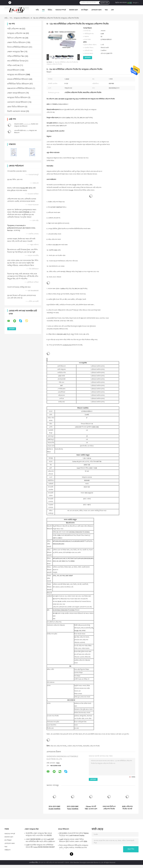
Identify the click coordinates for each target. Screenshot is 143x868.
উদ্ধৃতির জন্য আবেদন (121, 3)
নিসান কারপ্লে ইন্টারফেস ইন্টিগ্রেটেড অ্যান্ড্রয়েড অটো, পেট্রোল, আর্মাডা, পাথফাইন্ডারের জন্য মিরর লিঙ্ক (74, 847)
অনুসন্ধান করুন (104, 3)
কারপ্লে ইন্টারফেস (13, 70)
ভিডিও (50, 10)
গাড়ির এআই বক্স (13, 65)
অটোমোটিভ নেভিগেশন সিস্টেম (91, 746)
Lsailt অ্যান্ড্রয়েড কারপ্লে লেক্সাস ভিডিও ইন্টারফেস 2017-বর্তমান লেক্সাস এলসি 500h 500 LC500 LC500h (73, 841)
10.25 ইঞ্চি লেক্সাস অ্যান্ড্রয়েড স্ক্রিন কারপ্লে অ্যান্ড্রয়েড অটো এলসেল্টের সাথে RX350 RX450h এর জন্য (39, 835)
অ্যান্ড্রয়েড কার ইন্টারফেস (22, 18)
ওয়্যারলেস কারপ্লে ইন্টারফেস (17, 102)
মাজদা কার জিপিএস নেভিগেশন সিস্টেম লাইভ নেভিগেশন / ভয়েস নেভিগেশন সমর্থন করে (109, 808)
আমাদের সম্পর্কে (61, 10)
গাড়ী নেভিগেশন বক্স (14, 29)
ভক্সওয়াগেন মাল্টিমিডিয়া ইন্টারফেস (20, 88)
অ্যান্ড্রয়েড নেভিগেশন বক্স (16, 33)
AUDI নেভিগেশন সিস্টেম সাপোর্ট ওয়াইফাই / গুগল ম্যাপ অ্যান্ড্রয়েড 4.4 (127, 808)
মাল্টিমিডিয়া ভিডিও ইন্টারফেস (18, 84)
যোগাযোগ (88, 58)
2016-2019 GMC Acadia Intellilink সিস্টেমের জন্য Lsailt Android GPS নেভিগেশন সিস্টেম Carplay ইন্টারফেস (54, 808)
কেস (112, 10)
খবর (106, 10)
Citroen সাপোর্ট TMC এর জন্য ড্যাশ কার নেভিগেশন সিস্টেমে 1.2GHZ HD (91, 808)
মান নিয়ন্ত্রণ (85, 10)
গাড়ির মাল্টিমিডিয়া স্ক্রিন (16, 56)
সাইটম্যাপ (8, 850)
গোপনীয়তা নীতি (34, 863)
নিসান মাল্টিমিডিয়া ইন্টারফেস (18, 47)
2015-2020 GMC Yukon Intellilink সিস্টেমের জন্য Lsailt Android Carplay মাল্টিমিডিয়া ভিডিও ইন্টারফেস (73, 808)
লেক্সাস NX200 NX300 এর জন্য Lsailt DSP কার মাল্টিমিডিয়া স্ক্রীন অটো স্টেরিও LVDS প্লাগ (40, 840)
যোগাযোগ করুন (96, 10)
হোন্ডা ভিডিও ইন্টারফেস (16, 107)
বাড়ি (37, 10)
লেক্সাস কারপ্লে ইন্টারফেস (16, 93)
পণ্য (43, 10)
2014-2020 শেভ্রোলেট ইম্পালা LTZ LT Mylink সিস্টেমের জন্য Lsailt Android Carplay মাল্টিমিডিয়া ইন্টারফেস (74, 835)
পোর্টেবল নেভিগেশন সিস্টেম (75, 746)
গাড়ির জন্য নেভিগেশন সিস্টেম (58, 746)
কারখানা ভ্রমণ (73, 10)
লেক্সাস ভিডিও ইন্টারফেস (16, 42)
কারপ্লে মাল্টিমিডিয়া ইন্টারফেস (18, 79)
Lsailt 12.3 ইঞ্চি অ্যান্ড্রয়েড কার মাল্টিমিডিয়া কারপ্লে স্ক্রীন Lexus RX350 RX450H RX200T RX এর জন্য (40, 846)
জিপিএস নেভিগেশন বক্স (16, 38)
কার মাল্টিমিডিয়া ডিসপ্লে (16, 61)
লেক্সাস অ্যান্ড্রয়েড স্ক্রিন (15, 52)
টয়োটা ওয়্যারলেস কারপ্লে (16, 111)
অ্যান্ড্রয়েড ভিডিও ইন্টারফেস (17, 97)
